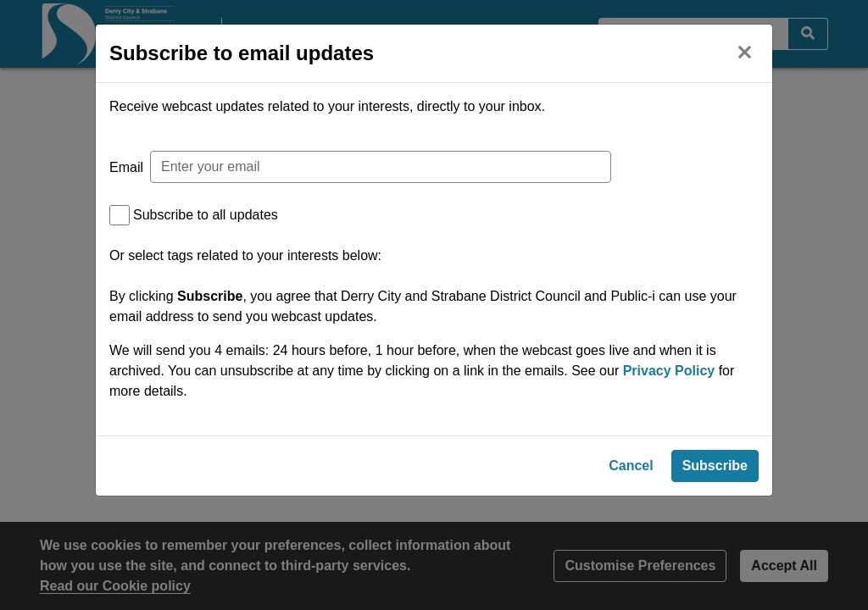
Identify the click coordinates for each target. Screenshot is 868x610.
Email (126, 167)
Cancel (631, 472)
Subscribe (715, 472)
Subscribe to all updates (206, 215)
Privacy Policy (669, 371)
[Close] (744, 50)
